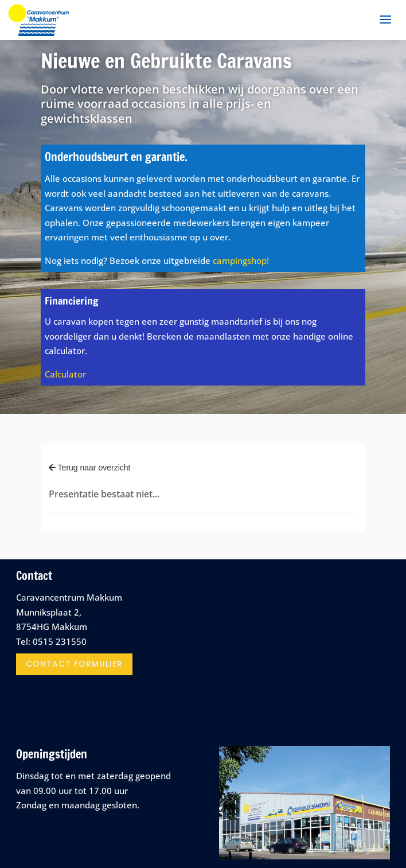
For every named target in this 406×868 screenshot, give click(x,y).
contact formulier (74, 664)
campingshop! (241, 260)
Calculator (65, 374)
